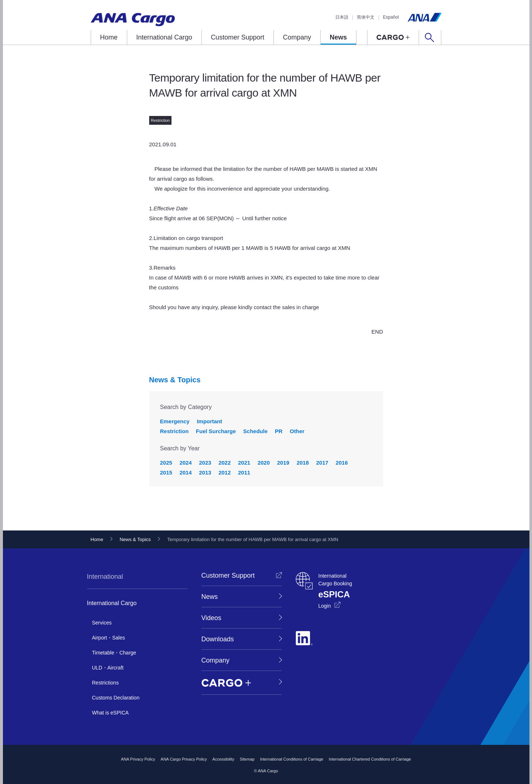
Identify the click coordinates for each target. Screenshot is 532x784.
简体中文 (366, 17)
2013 (205, 472)
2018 (303, 463)
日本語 (342, 17)
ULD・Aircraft (108, 668)
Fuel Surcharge (216, 431)
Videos (212, 618)
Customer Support (238, 37)
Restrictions (105, 683)
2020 (263, 463)
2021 (244, 463)
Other (297, 431)
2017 (322, 463)
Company (297, 37)
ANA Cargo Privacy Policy (184, 759)
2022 (225, 463)
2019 (283, 463)
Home (109, 37)
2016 (342, 463)
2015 (166, 472)
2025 (166, 463)
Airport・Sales (109, 638)
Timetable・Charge (114, 653)
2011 (244, 472)
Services (102, 623)
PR (279, 431)
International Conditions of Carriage (292, 759)
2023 (205, 463)
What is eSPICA (110, 713)
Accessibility (223, 759)
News (338, 37)
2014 (186, 472)
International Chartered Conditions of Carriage (370, 759)
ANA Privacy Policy (138, 759)
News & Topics (175, 380)
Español (391, 17)
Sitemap (247, 759)
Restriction (174, 431)
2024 (186, 463)
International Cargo (164, 37)
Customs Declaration (116, 698)
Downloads (218, 639)
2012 (225, 472)
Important (209, 421)
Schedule (255, 431)
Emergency (175, 421)
